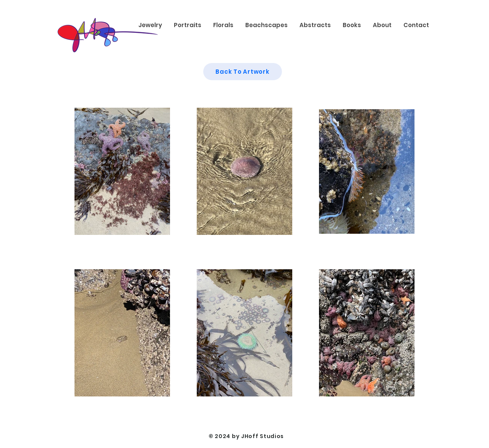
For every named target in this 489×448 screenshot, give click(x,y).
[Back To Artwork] (243, 72)
